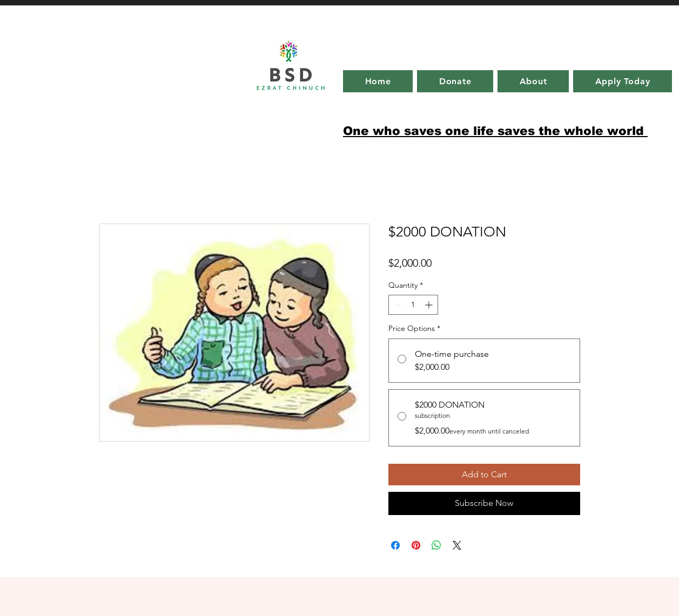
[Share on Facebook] (395, 545)
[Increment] (430, 305)
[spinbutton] (413, 305)
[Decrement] (397, 305)
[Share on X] (457, 545)
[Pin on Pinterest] (416, 545)
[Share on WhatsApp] (436, 545)
